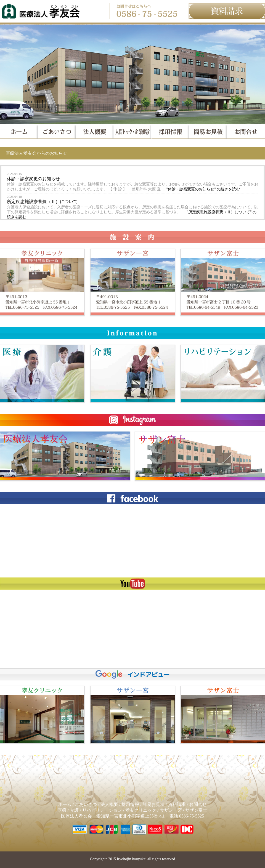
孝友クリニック (141, 810)
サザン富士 (196, 810)
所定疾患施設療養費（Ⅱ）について (42, 202)
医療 (62, 810)
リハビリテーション (102, 810)
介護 (74, 810)
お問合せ (198, 804)
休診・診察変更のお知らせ (33, 179)
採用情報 (130, 804)
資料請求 (177, 804)
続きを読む (203, 189)
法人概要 (109, 804)
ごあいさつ (86, 804)
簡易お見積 (153, 804)
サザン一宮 (171, 810)
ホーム (65, 804)
